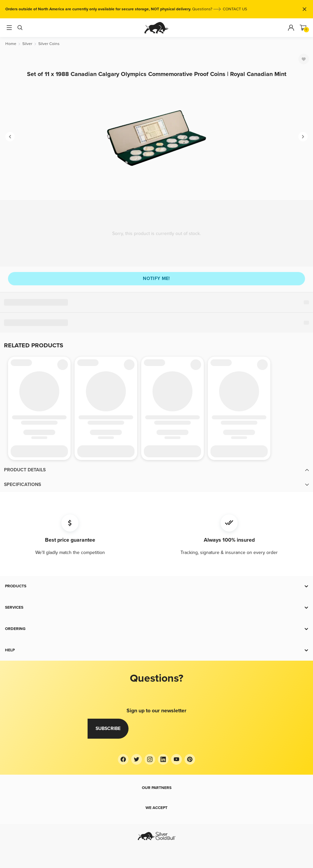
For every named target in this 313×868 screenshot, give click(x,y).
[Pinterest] (190, 759)
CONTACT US (235, 9)
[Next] (303, 137)
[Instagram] (150, 759)
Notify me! (156, 278)
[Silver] (27, 44)
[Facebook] (123, 759)
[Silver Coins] (49, 44)
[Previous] (10, 137)
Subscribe (108, 728)
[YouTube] (176, 759)
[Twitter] (137, 759)
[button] (156, 470)
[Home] (11, 44)
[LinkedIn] (163, 759)
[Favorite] (304, 59)
